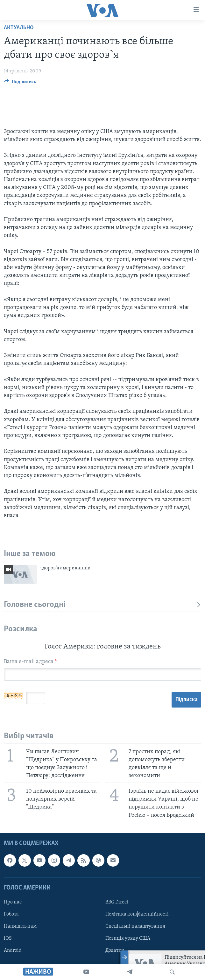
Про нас (13, 902)
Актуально (19, 28)
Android (13, 950)
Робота (11, 914)
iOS (8, 938)
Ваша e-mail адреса (30, 662)
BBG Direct (117, 902)
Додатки (115, 950)
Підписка (186, 700)
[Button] (20, 83)
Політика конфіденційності (137, 914)
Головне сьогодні (102, 605)
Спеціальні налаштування (135, 926)
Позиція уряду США (128, 938)
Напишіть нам (20, 926)
